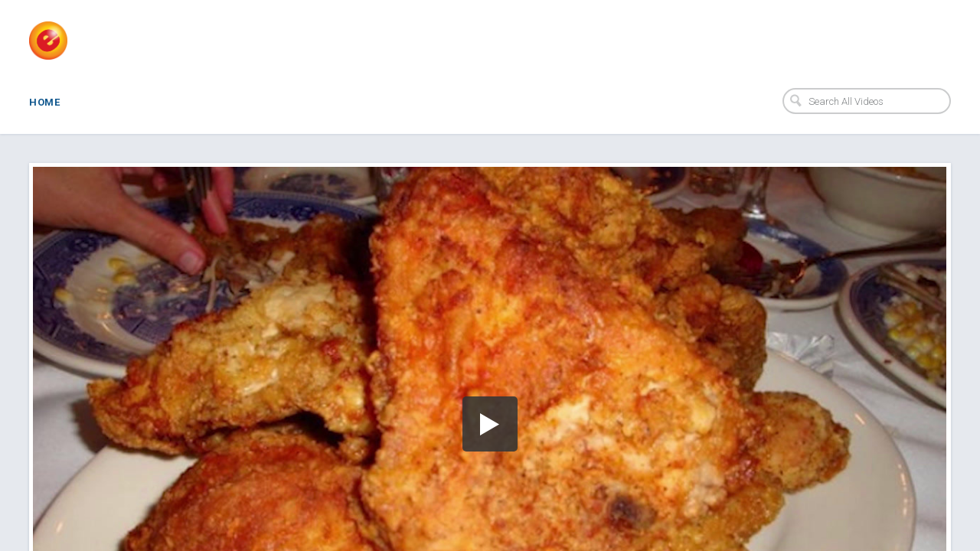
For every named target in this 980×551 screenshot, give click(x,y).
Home (44, 102)
